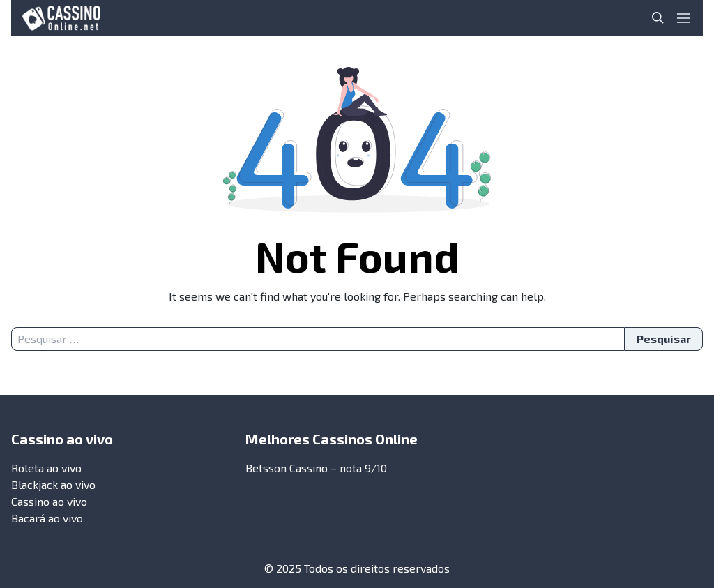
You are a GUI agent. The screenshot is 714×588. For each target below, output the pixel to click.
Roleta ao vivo (46, 468)
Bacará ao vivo (47, 518)
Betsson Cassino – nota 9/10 (316, 468)
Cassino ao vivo (49, 501)
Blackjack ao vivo (53, 484)
